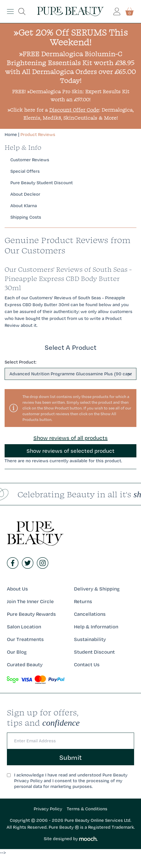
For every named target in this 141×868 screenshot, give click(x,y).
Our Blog (17, 652)
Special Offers (25, 171)
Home (11, 134)
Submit (70, 757)
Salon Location (24, 627)
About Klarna (24, 206)
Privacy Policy (48, 809)
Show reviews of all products (70, 438)
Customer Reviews (30, 160)
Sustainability (90, 639)
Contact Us (87, 664)
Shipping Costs (26, 217)
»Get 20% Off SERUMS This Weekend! (71, 37)
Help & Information (96, 627)
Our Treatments (25, 639)
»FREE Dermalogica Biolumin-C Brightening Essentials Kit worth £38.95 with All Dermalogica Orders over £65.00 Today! (70, 67)
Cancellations (90, 614)
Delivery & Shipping (97, 589)
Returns (83, 601)
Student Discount (94, 652)
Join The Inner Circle (30, 601)
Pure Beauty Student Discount (42, 183)
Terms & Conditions (87, 809)
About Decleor (25, 194)
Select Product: (20, 362)
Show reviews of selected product (70, 451)
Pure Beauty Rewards (31, 614)
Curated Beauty (25, 664)
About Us (17, 589)
